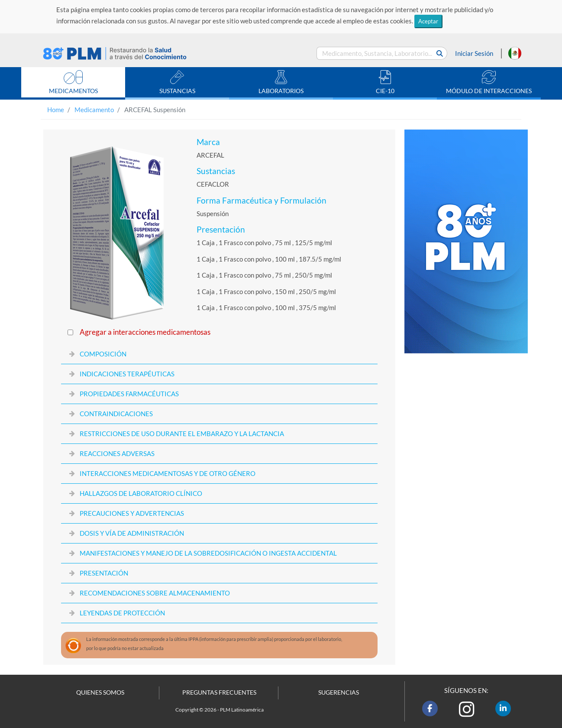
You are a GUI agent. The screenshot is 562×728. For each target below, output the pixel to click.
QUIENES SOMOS (100, 692)
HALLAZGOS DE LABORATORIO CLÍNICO (141, 493)
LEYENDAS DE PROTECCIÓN (122, 613)
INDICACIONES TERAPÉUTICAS (127, 374)
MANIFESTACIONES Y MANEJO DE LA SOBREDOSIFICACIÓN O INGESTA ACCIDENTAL (208, 553)
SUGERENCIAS (339, 692)
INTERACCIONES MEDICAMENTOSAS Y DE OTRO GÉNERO (168, 473)
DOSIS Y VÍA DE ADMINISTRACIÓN (132, 533)
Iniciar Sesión (474, 53)
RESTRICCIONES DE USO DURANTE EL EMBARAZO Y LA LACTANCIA (182, 434)
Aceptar (428, 21)
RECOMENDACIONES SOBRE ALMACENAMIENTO (155, 593)
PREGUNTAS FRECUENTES (219, 692)
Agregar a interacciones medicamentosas (145, 332)
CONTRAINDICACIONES (116, 414)
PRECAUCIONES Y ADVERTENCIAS (132, 513)
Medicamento (94, 110)
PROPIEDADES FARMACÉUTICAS (129, 394)
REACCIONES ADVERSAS (117, 453)
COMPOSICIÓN (103, 354)
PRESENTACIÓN (104, 573)
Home (56, 110)
